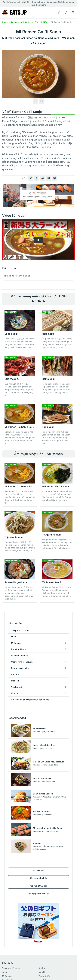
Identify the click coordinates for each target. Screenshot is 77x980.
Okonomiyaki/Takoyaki (13, 914)
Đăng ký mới (8, 965)
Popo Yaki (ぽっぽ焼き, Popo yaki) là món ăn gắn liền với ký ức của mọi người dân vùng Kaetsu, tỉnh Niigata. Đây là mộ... (56, 438)
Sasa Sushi (11, 334)
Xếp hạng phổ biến (38, 805)
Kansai (5, 945)
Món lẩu (42, 899)
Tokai (5, 941)
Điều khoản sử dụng (48, 969)
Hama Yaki (48, 379)
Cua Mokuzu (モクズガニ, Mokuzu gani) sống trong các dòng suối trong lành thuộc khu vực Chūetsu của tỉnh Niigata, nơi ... (19, 390)
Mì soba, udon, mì (11, 910)
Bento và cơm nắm (11, 918)
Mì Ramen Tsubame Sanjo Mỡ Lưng (26, 427)
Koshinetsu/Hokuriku (22, 22)
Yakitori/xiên (44, 902)
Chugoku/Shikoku (11, 949)
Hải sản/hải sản (9, 906)
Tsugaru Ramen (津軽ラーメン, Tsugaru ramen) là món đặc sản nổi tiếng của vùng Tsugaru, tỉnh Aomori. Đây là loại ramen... (57, 544)
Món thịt (42, 906)
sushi (5, 899)
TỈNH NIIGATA (42, 22)
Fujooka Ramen (14, 537)
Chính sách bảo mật (48, 973)
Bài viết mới (38, 797)
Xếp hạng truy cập (39, 812)
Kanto (5, 934)
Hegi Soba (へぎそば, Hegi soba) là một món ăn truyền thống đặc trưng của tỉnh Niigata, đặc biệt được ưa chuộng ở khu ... (57, 343)
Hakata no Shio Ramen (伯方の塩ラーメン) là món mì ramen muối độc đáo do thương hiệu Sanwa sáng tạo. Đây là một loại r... (57, 496)
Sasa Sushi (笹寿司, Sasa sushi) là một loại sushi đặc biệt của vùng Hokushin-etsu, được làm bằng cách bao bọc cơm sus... (19, 343)
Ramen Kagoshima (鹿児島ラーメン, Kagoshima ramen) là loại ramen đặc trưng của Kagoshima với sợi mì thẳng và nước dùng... (20, 572)
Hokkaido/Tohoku (11, 930)
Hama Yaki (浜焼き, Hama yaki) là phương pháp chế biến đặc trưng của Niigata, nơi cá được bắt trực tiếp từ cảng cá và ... (56, 388)
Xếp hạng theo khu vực (39, 820)
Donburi (42, 895)
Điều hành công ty (47, 965)
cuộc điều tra (45, 977)
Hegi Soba (48, 334)
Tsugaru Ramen (51, 535)
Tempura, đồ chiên (11, 895)
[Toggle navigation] (73, 12)
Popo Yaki (48, 427)
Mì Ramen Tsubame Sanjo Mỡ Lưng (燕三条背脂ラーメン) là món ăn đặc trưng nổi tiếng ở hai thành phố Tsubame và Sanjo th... (20, 438)
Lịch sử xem (8, 977)
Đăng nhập (7, 969)
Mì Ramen (7, 902)
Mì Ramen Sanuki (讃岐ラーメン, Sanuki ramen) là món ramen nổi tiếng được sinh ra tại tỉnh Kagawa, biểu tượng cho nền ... (57, 571)
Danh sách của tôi (11, 973)
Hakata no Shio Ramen (55, 486)
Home (6, 22)
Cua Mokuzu (12, 379)
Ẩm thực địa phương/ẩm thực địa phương (54, 912)
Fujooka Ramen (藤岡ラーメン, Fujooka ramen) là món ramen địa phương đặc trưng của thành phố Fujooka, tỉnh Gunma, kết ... (20, 546)
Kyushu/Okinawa (10, 953)
